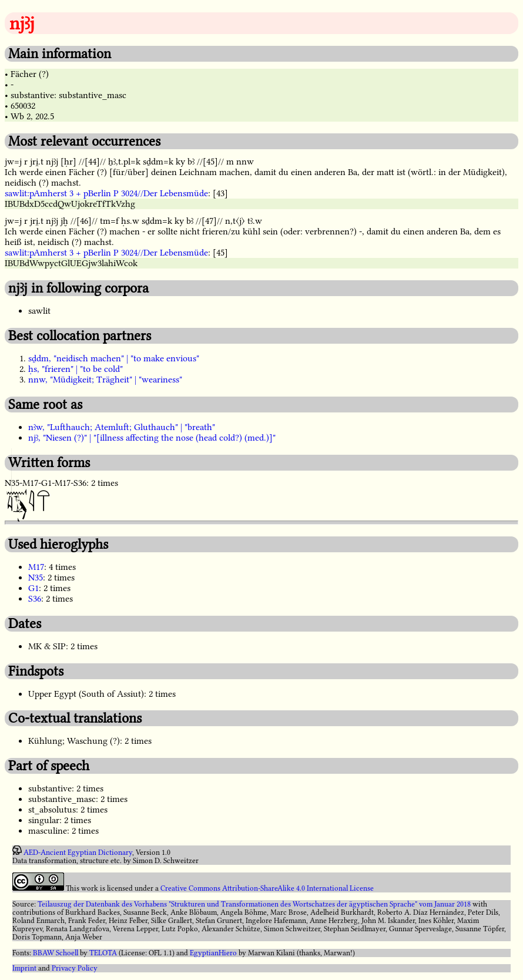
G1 (33, 588)
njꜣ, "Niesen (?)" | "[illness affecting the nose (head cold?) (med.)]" (152, 438)
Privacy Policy (75, 968)
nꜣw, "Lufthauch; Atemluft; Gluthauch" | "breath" (122, 427)
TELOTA (103, 953)
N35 (36, 578)
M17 (36, 567)
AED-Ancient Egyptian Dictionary (78, 853)
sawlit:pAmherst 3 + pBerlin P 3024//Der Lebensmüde (106, 193)
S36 (35, 599)
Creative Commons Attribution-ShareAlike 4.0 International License (267, 888)
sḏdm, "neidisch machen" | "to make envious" (114, 358)
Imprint (24, 968)
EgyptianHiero (213, 953)
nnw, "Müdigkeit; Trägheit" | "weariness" (105, 380)
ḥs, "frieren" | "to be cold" (76, 369)
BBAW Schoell (56, 953)
